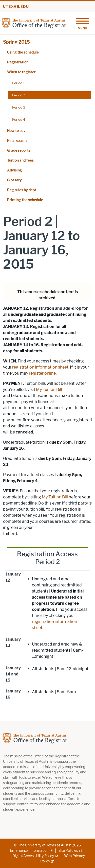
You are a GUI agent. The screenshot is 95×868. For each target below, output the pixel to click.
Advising (15, 170)
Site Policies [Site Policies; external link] (68, 851)
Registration (18, 62)
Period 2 (19, 95)
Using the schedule (23, 52)
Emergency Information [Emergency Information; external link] (29, 851)
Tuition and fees (20, 160)
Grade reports (19, 151)
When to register (21, 72)
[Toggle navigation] (82, 23)
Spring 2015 (16, 42)
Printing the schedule (25, 200)
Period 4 (19, 119)
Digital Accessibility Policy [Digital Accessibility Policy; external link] (33, 856)
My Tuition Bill (49, 389)
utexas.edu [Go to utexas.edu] (16, 7)
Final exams (17, 141)
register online (42, 373)
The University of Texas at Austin (45, 845)
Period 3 (19, 107)
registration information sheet (40, 367)
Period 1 (18, 83)
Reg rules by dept (22, 190)
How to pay (16, 131)
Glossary (14, 180)
